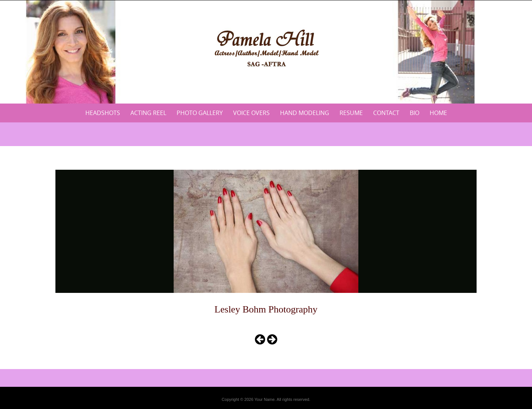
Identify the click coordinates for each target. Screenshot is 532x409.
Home (438, 113)
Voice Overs (251, 113)
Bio (415, 113)
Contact (386, 113)
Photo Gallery (200, 113)
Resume (351, 113)
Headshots (103, 113)
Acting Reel (148, 113)
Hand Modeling (305, 113)
